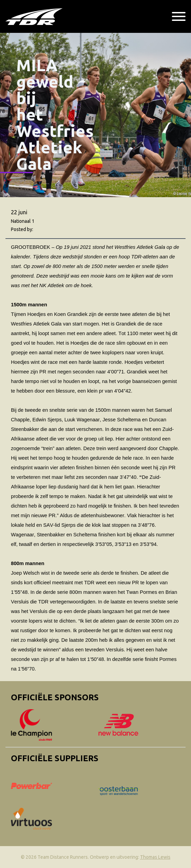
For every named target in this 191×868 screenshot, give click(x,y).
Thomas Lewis (155, 857)
